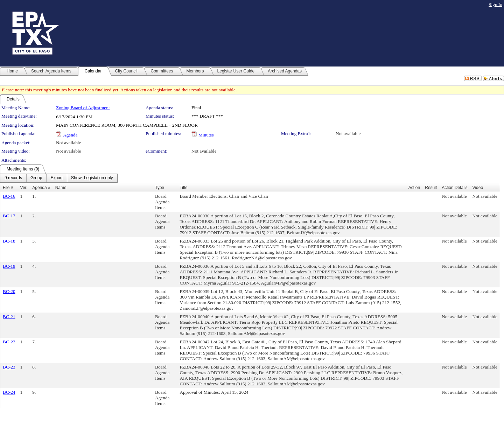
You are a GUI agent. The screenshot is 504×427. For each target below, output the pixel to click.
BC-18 (9, 241)
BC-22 (9, 342)
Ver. (24, 188)
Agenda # (41, 188)
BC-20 (9, 291)
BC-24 (9, 392)
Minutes (206, 135)
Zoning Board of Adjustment (83, 108)
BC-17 (9, 216)
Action (414, 188)
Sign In (495, 4)
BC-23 (9, 367)
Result (431, 188)
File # (8, 188)
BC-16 (9, 196)
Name (61, 188)
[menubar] (59, 178)
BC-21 (9, 317)
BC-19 (9, 266)
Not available (348, 134)
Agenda (70, 135)
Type (160, 188)
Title (183, 188)
